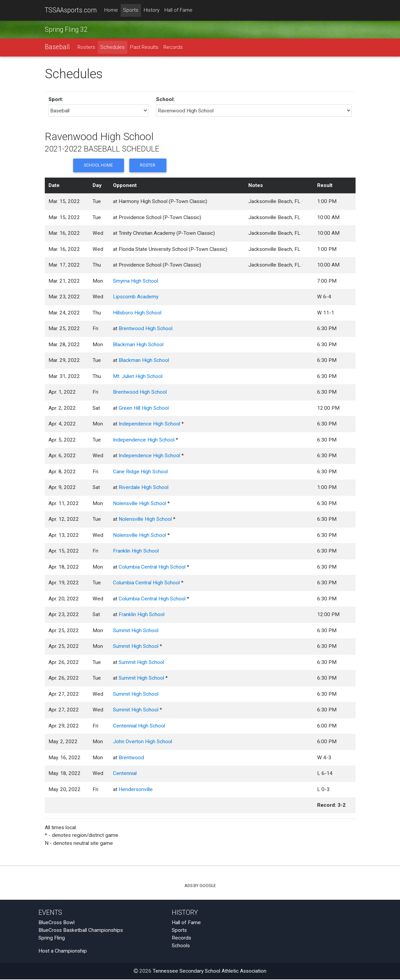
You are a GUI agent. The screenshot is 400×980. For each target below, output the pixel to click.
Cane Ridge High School (140, 472)
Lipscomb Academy (136, 297)
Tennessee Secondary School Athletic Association (210, 972)
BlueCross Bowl (56, 923)
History (152, 10)
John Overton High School (143, 742)
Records (173, 47)
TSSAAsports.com (71, 10)
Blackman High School (138, 345)
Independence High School (149, 424)
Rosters (86, 47)
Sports (131, 10)
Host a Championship (63, 951)
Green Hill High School (144, 408)
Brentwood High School (146, 329)
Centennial (125, 774)
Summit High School (136, 631)
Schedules (112, 47)
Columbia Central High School (152, 567)
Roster (148, 166)
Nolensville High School (140, 504)
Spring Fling (52, 939)
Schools (181, 946)
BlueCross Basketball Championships (81, 930)
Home (111, 10)
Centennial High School (139, 726)
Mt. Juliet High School (138, 377)
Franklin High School (136, 552)
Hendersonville (136, 790)
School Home (98, 166)
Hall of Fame (178, 10)
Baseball (57, 47)
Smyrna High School (136, 281)
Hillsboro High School (137, 313)
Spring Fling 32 (66, 30)
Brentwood (131, 758)
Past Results (144, 47)
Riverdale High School (144, 488)
